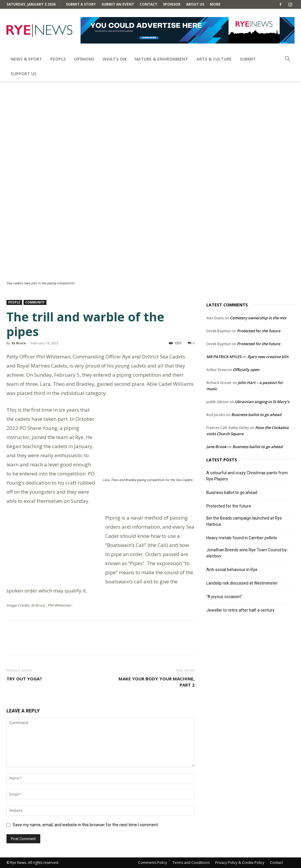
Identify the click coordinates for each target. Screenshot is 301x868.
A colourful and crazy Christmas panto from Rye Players (247, 476)
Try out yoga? (24, 679)
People (58, 59)
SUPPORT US (24, 74)
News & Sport (26, 59)
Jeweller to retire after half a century (240, 610)
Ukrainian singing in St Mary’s (262, 402)
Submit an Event (118, 4)
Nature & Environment (161, 59)
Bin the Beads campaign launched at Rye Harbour (244, 521)
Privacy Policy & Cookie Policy (240, 863)
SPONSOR (172, 4)
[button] (287, 60)
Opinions (84, 59)
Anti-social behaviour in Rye (232, 570)
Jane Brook (216, 447)
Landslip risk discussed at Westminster (242, 583)
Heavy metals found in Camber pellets (242, 538)
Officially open (246, 370)
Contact (148, 4)
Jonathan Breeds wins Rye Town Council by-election (247, 553)
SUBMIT (248, 59)
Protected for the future (259, 331)
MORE (215, 4)
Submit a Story (81, 4)
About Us (195, 4)
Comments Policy (153, 863)
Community (35, 302)
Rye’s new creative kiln (268, 357)
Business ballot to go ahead (256, 415)
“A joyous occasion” (224, 597)
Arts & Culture (214, 59)
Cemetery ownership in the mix (258, 318)
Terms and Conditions (191, 863)
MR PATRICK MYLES (224, 357)
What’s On (114, 59)
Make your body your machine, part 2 (157, 682)
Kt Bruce (19, 343)
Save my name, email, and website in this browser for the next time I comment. (86, 825)
